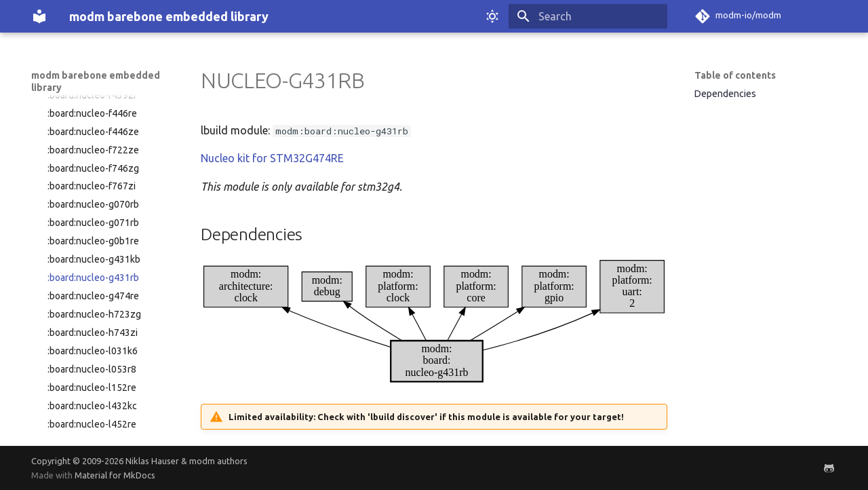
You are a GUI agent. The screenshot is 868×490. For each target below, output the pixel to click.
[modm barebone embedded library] (39, 16)
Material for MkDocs (115, 475)
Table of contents (735, 75)
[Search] (588, 16)
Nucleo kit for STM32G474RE (272, 158)
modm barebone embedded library (96, 81)
